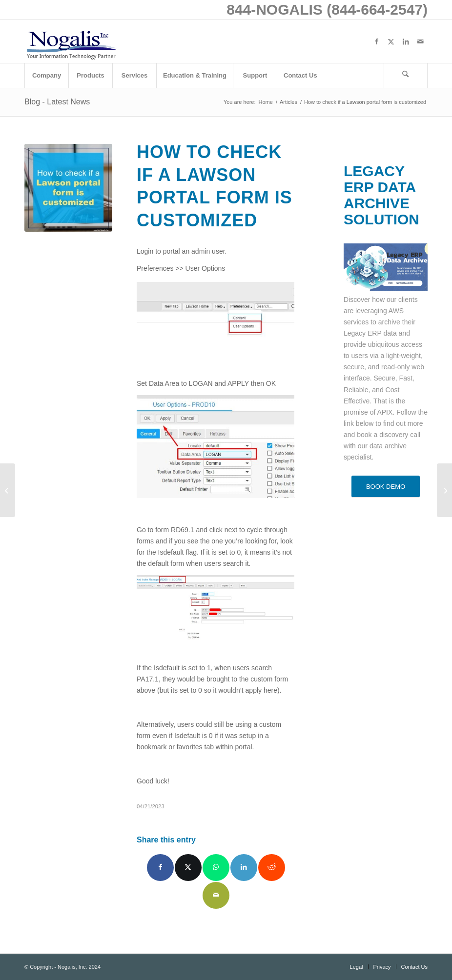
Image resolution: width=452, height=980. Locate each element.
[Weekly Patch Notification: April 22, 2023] (444, 490)
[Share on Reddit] (272, 868)
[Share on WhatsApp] (216, 868)
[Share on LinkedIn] (244, 868)
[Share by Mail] (216, 895)
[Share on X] (188, 868)
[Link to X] (391, 41)
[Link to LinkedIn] (406, 41)
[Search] (406, 76)
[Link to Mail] (420, 41)
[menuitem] (46, 76)
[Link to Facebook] (376, 41)
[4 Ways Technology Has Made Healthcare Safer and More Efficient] (8, 490)
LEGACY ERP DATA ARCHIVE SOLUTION (381, 195)
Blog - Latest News (57, 102)
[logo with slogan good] (71, 41)
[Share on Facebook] (160, 868)
